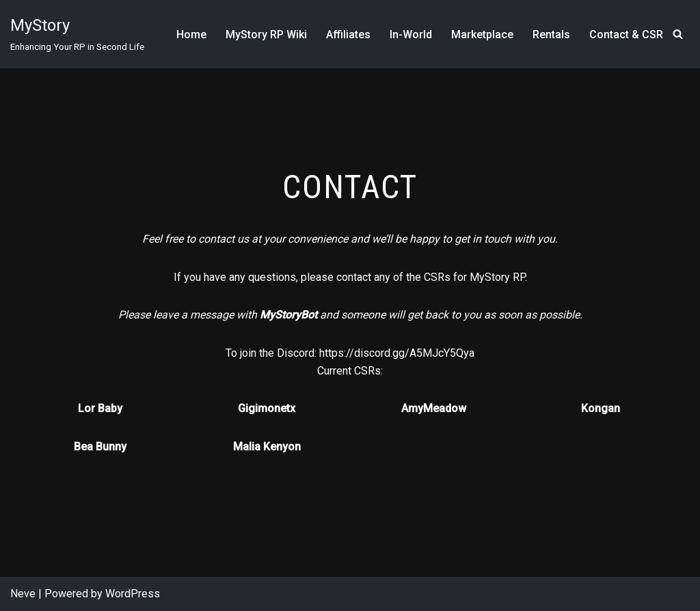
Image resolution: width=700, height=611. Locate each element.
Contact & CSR (626, 35)
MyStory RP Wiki (266, 35)
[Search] (678, 34)
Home (191, 35)
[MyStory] (77, 34)
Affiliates (348, 35)
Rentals (551, 35)
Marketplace (482, 35)
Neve (23, 594)
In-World (411, 35)
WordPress (133, 594)
